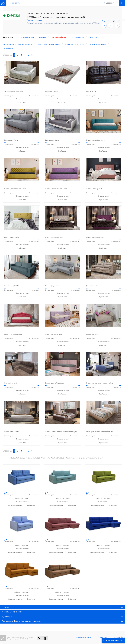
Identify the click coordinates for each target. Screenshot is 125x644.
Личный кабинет (119, 637)
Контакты (42, 37)
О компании (102, 637)
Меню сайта (15, 3)
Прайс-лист (22, 103)
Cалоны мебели (78, 37)
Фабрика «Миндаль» (84, 637)
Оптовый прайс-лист (59, 37)
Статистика (93, 37)
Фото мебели (8, 37)
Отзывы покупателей (26, 37)
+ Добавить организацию (113, 641)
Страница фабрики (15, 505)
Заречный (110, 3)
